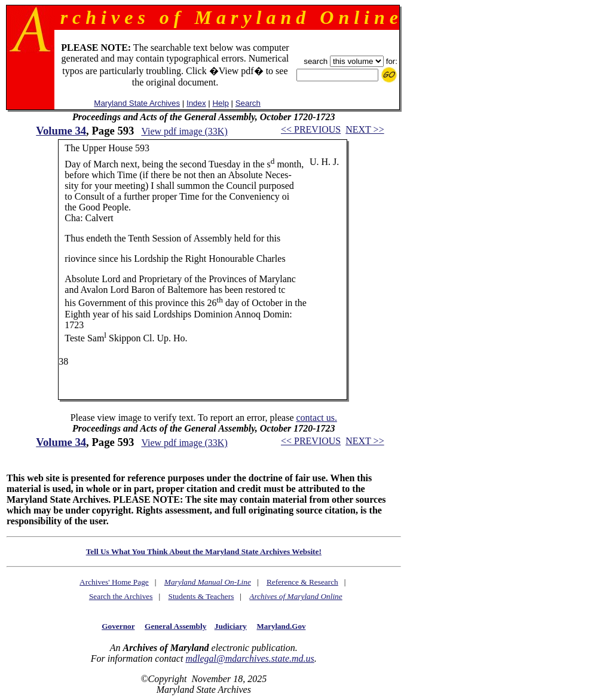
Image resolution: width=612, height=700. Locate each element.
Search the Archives (121, 596)
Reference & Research (302, 582)
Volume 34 (61, 131)
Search (248, 103)
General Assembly (175, 626)
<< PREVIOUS (311, 129)
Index (196, 103)
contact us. (316, 418)
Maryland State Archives (137, 103)
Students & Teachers (201, 596)
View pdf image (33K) (184, 131)
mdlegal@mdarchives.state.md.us (250, 658)
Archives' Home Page (114, 582)
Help (220, 103)
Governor (118, 626)
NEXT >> (365, 129)
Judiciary (231, 626)
